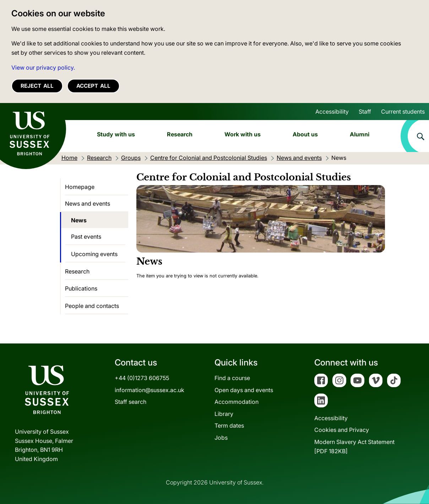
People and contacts (92, 306)
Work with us (243, 134)
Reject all (37, 86)
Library (224, 414)
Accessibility (332, 112)
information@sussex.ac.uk (150, 390)
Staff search (131, 402)
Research (180, 134)
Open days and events (244, 390)
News (79, 220)
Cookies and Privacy (342, 430)
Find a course (232, 378)
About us (305, 134)
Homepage (80, 187)
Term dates (229, 426)
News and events (88, 204)
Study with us (116, 134)
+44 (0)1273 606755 (142, 378)
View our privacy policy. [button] (43, 67)
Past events (86, 237)
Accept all (93, 86)
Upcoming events (94, 254)
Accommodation (237, 402)
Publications (81, 288)
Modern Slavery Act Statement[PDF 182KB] (354, 446)
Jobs (221, 438)
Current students (403, 112)
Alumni (360, 134)
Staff (365, 112)
